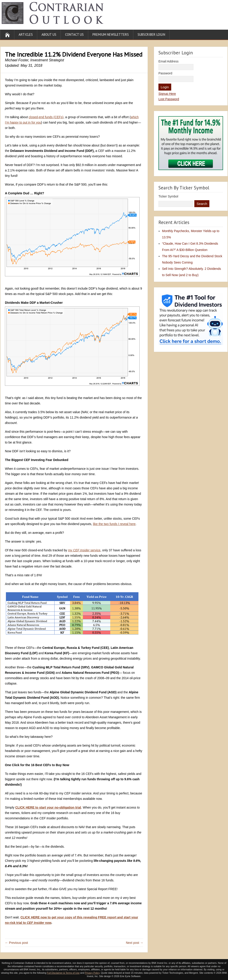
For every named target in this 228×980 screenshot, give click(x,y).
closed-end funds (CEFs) (46, 117)
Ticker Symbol (168, 196)
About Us (49, 34)
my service (84, 550)
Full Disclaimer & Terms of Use (63, 973)
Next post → (135, 943)
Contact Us (74, 34)
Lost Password (169, 99)
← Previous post (16, 943)
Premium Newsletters (111, 34)
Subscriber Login (151, 34)
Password (165, 73)
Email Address (168, 61)
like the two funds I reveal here (114, 524)
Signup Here (167, 94)
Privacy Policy (92, 973)
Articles (26, 34)
